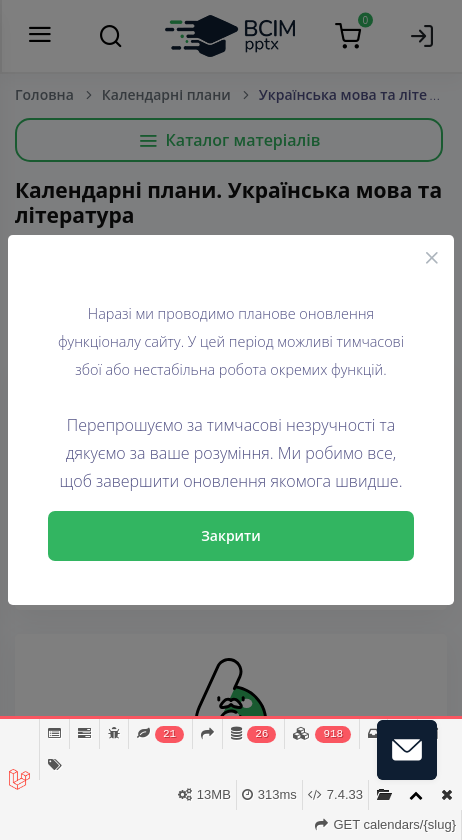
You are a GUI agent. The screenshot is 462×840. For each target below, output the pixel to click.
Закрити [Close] (231, 535)
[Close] (432, 257)
